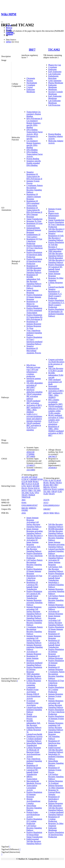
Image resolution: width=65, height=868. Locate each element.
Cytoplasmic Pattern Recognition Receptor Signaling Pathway (35, 189)
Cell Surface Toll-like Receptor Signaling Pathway (34, 549)
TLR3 (60, 492)
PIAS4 (31, 488)
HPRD (9, 42)
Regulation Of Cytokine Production (54, 819)
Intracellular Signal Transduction (34, 744)
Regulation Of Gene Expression (34, 224)
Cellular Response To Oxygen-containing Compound (34, 684)
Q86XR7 (47, 509)
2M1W (46, 513)
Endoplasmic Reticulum (53, 77)
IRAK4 (46, 485)
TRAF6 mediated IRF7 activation (33, 402)
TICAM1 (37, 490)
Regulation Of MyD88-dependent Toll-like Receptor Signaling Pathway (34, 269)
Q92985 (25, 510)
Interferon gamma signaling (34, 380)
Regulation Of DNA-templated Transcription (33, 203)
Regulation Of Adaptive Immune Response (34, 197)
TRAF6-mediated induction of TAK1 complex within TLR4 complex (56, 410)
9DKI (52, 513)
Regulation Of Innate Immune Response (32, 658)
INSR (30, 481)
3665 (23, 500)
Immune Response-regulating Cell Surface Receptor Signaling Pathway (34, 639)
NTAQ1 (54, 487)
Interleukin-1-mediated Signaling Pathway (56, 585)
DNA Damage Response (32, 216)
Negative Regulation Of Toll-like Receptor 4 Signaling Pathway (56, 237)
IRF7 (32, 49)
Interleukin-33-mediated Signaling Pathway (56, 756)
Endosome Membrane (31, 91)
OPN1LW (47, 489)
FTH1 (46, 480)
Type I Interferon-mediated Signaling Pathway (34, 333)
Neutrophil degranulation (54, 387)
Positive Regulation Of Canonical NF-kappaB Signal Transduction (56, 268)
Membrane (53, 89)
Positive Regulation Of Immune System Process (56, 719)
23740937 (30, 465)
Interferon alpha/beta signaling (34, 391)
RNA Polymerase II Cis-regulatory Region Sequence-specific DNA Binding (34, 123)
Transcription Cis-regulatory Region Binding (34, 114)
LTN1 (24, 486)
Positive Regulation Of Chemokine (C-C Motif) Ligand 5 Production (56, 304)
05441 (24, 503)
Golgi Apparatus (55, 81)
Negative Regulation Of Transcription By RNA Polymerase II (34, 175)
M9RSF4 (32, 508)
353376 (46, 500)
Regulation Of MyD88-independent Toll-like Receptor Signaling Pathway (34, 279)
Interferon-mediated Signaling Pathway (34, 664)
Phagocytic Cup (55, 65)
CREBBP (33, 479)
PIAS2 (54, 489)
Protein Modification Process (32, 716)
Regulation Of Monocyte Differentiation (32, 304)
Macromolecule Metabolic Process (34, 782)
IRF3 (24, 484)
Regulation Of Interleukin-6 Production (54, 799)
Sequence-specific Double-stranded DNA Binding (34, 163)
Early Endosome (55, 72)
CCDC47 (25, 479)
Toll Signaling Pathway (54, 738)
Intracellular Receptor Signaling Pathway (34, 808)
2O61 (24, 513)
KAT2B (36, 484)
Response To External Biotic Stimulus (54, 792)
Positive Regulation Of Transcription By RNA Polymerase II (34, 317)
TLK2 (32, 493)
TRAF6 (25, 495)
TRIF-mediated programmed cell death (55, 382)
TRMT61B (26, 497)
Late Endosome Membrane (54, 102)
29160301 (52, 468)
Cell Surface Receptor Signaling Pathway (34, 828)
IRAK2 (53, 483)
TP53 (37, 493)
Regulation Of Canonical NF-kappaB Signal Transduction (32, 586)
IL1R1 (51, 480)
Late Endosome (54, 74)
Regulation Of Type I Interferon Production (34, 241)
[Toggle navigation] (2, 22)
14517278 (10, 33)
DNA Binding (32, 150)
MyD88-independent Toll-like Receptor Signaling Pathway (34, 724)
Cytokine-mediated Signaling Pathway (34, 740)
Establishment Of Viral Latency (33, 236)
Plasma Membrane (56, 83)
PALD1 (24, 488)
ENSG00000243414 (51, 505)
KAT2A (29, 484)
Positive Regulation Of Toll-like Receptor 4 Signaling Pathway (56, 246)
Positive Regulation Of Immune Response (34, 794)
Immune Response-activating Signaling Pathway (34, 602)
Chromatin (31, 78)
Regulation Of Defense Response (34, 767)
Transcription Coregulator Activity (32, 788)
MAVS (29, 486)
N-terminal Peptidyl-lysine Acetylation (32, 703)
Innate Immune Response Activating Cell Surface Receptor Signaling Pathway (34, 522)
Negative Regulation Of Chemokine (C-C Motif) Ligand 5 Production (55, 294)
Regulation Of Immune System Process (55, 770)
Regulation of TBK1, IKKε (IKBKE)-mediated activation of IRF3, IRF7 (56, 431)
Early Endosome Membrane (55, 97)
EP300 (40, 479)
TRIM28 (32, 495)
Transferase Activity (35, 736)
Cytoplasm (31, 85)
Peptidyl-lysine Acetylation (32, 691)
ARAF (35, 477)
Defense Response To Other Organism (56, 787)
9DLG (57, 513)
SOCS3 (24, 490)
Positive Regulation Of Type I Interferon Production (35, 248)
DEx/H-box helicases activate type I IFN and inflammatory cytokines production (33, 371)
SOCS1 (37, 488)
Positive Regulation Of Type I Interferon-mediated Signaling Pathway (34, 341)
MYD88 (36, 486)
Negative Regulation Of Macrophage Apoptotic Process (34, 349)
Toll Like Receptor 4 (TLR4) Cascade (56, 370)
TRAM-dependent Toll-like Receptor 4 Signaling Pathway (56, 260)
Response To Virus (34, 221)
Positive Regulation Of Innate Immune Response (34, 297)
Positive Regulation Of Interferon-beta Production (34, 261)
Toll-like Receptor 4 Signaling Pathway (56, 230)
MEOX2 (47, 487)
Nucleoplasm (32, 83)
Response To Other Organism (56, 279)
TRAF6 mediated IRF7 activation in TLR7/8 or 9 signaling (34, 426)
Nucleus (30, 81)
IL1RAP (58, 480)
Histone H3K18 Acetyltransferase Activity (33, 696)
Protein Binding (33, 159)
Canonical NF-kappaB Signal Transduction (32, 772)
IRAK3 (59, 483)
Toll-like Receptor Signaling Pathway (34, 617)
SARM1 (61, 489)
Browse (9, 28)
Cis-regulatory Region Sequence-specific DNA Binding (34, 144)
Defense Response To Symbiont (56, 782)
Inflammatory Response (54, 217)
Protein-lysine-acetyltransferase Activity (33, 815)
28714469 (30, 456)
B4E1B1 (25, 508)
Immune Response (56, 694)
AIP (30, 477)
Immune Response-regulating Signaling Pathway (35, 647)
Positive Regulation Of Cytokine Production (34, 821)
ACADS (25, 477)
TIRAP (54, 492)
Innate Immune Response (32, 291)
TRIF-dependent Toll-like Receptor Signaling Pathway (56, 253)
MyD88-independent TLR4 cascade (56, 375)
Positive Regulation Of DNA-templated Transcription (34, 310)
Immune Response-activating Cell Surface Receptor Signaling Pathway (34, 610)
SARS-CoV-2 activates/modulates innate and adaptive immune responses (34, 418)
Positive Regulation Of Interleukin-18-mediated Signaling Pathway (56, 313)
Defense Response (56, 803)
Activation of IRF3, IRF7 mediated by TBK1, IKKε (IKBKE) (34, 409)
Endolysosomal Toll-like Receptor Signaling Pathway (34, 841)
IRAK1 (36, 481)
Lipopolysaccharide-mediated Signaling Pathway (35, 710)
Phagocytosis (53, 213)
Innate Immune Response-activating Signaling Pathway (35, 531)
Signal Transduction (34, 219)
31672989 (30, 470)
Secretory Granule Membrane (55, 93)
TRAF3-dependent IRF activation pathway (34, 396)
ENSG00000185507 (30, 505)
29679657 (52, 456)
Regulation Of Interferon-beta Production (54, 743)
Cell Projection (54, 105)
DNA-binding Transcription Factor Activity (35, 154)
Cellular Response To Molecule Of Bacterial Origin (34, 750)
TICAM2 (54, 49)
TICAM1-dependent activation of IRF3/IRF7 (35, 385)
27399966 (30, 454)
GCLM (24, 481)
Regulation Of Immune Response (34, 323)
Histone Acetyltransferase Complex (33, 801)
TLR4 (46, 494)
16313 (46, 503)
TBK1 (30, 490)
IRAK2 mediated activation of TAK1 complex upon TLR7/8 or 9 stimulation (56, 420)
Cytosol (30, 87)
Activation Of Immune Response (34, 653)
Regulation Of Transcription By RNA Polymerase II (34, 210)
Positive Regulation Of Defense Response (34, 669)
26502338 (30, 452)
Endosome (52, 69)
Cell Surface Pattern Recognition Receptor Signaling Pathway (34, 563)
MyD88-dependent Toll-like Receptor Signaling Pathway (56, 531)
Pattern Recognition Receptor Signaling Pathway (34, 623)
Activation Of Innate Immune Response (32, 542)
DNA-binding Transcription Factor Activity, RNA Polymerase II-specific (35, 134)
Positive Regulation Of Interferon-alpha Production (34, 255)
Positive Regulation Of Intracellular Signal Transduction (34, 835)
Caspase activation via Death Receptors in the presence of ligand (56, 363)
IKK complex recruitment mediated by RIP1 (55, 402)
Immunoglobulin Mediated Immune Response (34, 230)
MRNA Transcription (32, 778)
